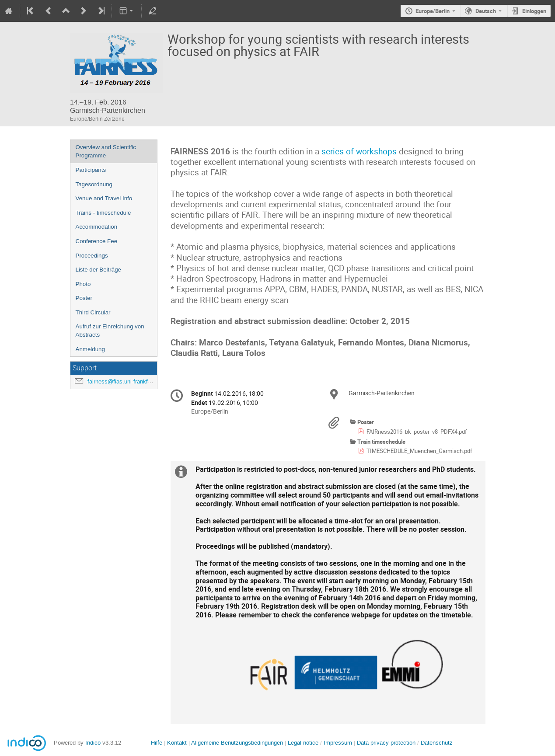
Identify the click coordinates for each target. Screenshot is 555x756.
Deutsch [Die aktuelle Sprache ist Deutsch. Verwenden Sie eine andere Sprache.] (486, 11)
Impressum (338, 743)
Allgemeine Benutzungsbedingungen (237, 743)
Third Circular (93, 312)
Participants (91, 170)
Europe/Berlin (433, 11)
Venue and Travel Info (104, 198)
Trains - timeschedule (103, 213)
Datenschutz (437, 743)
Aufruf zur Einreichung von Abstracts (110, 331)
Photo (83, 284)
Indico (93, 743)
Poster (84, 298)
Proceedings (92, 256)
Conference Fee (97, 241)
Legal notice (304, 743)
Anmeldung (90, 349)
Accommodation (97, 227)
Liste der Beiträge (98, 270)
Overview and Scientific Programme (106, 151)
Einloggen (534, 11)
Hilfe (157, 743)
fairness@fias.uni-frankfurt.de (125, 381)
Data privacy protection (387, 743)
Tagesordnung (94, 184)
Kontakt (177, 743)
